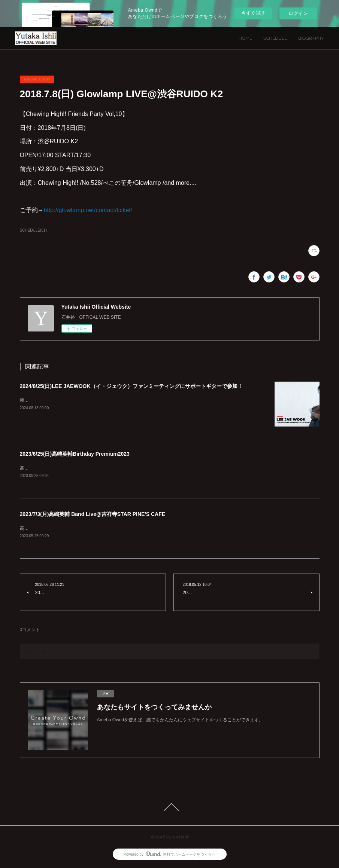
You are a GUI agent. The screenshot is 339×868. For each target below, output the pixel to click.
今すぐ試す (253, 13)
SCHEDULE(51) (33, 230)
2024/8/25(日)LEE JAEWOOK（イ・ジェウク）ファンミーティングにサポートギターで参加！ (131, 386)
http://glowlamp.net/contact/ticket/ (88, 210)
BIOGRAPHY (311, 38)
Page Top (169, 807)
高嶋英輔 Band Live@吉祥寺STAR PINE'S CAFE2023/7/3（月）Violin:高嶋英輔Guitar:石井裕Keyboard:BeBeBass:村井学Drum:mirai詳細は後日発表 (168, 529)
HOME (245, 38)
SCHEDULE (275, 38)
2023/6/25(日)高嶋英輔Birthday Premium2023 (75, 454)
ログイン (298, 13)
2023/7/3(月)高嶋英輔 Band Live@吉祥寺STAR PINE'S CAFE (93, 515)
